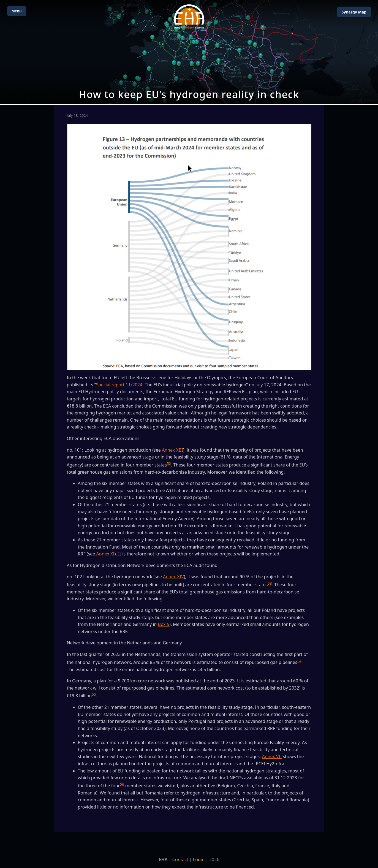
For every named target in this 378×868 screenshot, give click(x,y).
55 (94, 694)
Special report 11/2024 (119, 385)
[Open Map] (189, 52)
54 (299, 661)
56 (122, 784)
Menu (17, 11)
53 (270, 583)
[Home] (189, 17)
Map (354, 12)
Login (199, 859)
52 (169, 463)
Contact (180, 859)
